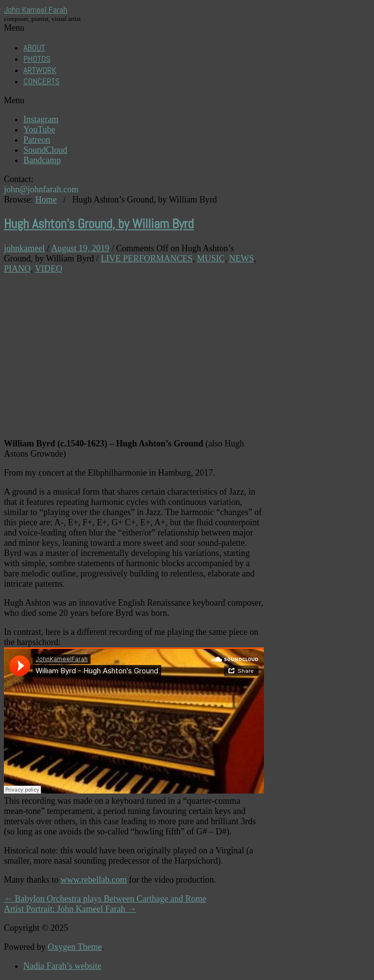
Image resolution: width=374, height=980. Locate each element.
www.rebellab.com (94, 880)
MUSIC (211, 259)
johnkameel (24, 248)
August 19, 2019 (80, 248)
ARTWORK (40, 70)
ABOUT (34, 47)
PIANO (17, 269)
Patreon (37, 140)
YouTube (39, 129)
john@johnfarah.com (41, 189)
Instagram (41, 119)
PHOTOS (37, 59)
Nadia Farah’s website (62, 966)
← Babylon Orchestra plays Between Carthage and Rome (105, 899)
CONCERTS (41, 81)
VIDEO (49, 269)
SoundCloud (45, 150)
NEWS (242, 259)
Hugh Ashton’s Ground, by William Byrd (99, 224)
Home (46, 200)
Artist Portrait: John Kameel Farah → (70, 909)
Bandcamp (42, 160)
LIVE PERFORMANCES (147, 259)
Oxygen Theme (75, 947)
